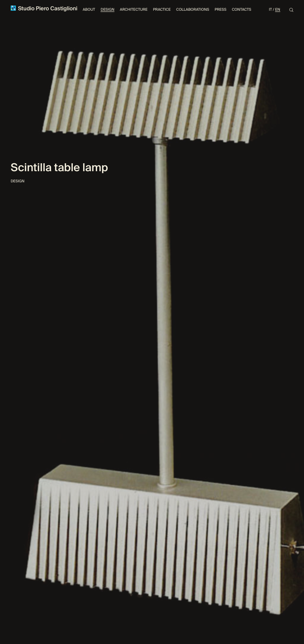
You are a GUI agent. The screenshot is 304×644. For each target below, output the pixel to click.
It (270, 10)
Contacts (242, 10)
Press (220, 10)
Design (107, 10)
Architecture (134, 10)
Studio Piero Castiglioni (44, 9)
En (278, 10)
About (89, 10)
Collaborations (193, 10)
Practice (162, 10)
